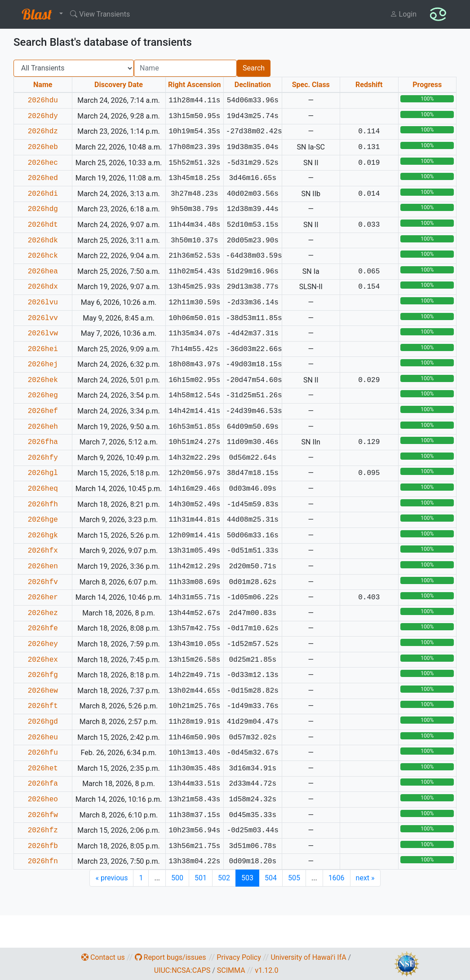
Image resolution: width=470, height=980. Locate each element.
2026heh (43, 427)
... (157, 878)
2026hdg (43, 209)
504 (271, 878)
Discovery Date (119, 85)
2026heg (43, 396)
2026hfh (43, 505)
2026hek (43, 380)
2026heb (43, 147)
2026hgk (43, 536)
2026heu (43, 738)
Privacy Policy (239, 957)
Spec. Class (311, 85)
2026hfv (43, 582)
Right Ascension (194, 85)
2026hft (43, 706)
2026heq (43, 489)
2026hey (43, 644)
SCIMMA (231, 970)
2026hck (43, 256)
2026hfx (43, 551)
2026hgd (43, 722)
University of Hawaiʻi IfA (308, 957)
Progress (427, 85)
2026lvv (43, 318)
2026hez (43, 613)
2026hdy (43, 116)
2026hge (43, 520)
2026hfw (43, 815)
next (365, 878)
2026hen (43, 567)
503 (247, 878)
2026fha (43, 442)
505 (294, 878)
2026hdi (43, 194)
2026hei (43, 349)
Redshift (369, 85)
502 (224, 878)
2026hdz (43, 132)
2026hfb (43, 846)
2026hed (43, 178)
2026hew (43, 691)
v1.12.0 (266, 970)
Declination (253, 85)
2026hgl (43, 473)
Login (403, 14)
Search (254, 68)
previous (111, 878)
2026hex (43, 660)
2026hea (43, 272)
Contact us (103, 957)
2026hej (43, 365)
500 (177, 878)
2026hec (43, 163)
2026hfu (43, 753)
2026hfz (43, 831)
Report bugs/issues (171, 957)
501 (201, 878)
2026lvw (43, 334)
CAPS (201, 970)
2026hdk (43, 241)
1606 (337, 878)
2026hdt (43, 225)
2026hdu (43, 101)
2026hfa (43, 784)
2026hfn (43, 861)
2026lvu (43, 303)
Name (43, 85)
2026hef (43, 411)
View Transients (100, 14)
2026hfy (43, 458)
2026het (43, 769)
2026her (43, 598)
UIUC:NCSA (172, 970)
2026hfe (43, 628)
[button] (40, 14)
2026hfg (43, 675)
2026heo (43, 800)
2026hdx (43, 287)
